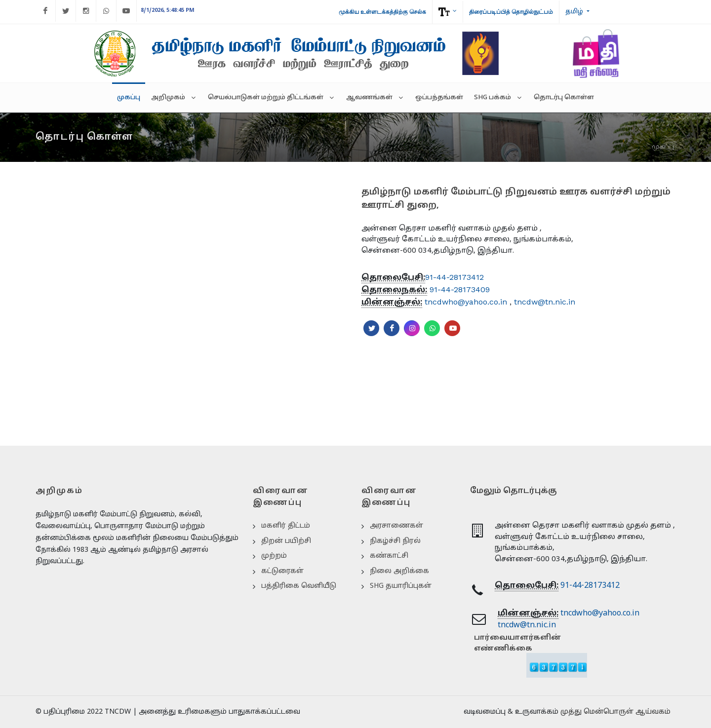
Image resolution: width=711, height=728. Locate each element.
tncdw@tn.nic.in (545, 302)
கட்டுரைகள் (282, 571)
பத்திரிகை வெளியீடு (299, 586)
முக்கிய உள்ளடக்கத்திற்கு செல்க (382, 12)
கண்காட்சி (389, 556)
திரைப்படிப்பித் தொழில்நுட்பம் (511, 12)
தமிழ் (575, 12)
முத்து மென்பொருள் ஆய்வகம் (615, 712)
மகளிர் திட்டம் (286, 526)
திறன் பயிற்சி (286, 541)
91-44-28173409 (460, 289)
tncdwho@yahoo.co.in (466, 302)
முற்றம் (274, 556)
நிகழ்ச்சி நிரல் (395, 541)
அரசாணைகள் (396, 526)
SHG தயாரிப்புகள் (401, 586)
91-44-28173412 (454, 277)
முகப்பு (663, 146)
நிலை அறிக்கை (399, 571)
